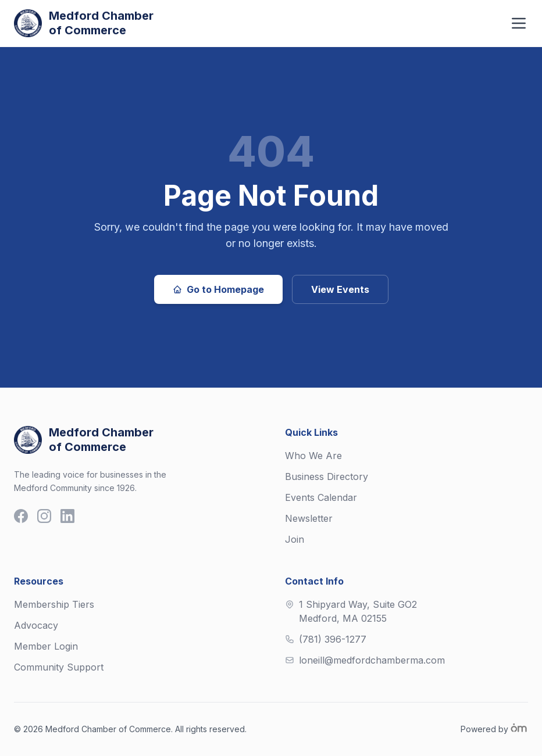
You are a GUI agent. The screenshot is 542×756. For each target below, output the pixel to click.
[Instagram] (44, 516)
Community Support (59, 667)
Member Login (46, 646)
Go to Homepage (218, 289)
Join (295, 539)
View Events (340, 289)
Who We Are (313, 456)
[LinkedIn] (67, 516)
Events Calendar (321, 497)
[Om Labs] (519, 728)
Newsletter (309, 518)
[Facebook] (21, 516)
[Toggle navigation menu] (519, 23)
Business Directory (327, 476)
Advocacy (36, 625)
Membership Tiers (54, 604)
